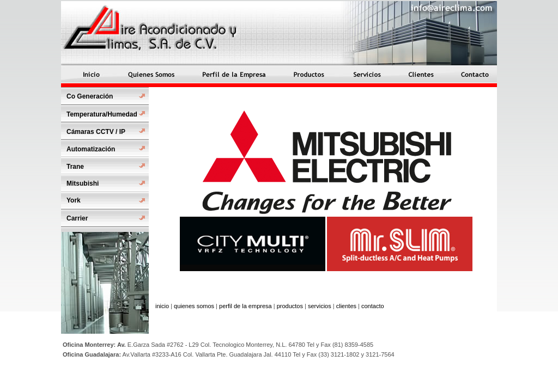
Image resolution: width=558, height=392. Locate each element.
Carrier (77, 218)
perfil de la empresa (245, 306)
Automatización (91, 149)
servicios (320, 306)
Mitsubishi (83, 183)
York (74, 200)
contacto (373, 306)
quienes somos (194, 306)
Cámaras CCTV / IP (96, 132)
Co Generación (90, 96)
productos (290, 306)
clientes (346, 306)
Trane (75, 167)
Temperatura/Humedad (102, 114)
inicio (162, 306)
